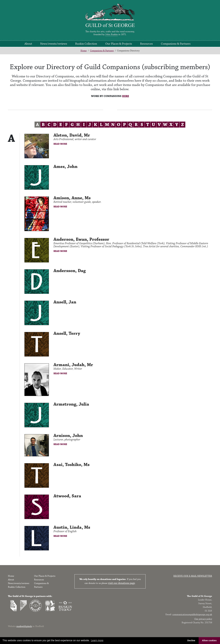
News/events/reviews (54, 44)
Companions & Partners (176, 44)
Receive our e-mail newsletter (193, 576)
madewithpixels (24, 626)
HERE (126, 96)
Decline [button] (191, 640)
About (28, 44)
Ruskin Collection (86, 44)
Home (84, 51)
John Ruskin (111, 34)
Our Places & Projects (119, 44)
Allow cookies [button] (209, 640)
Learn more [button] (97, 640)
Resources (146, 44)
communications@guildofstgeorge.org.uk (192, 615)
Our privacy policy (203, 619)
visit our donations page (121, 583)
